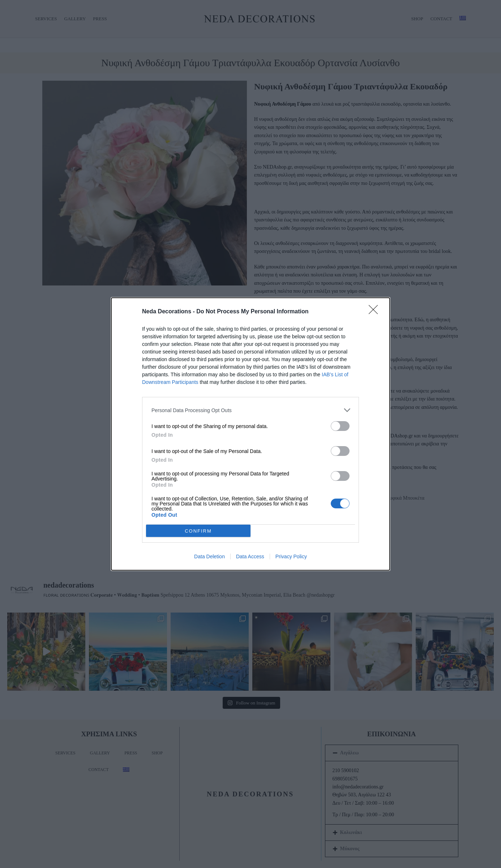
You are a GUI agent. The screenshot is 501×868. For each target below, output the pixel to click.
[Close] (376, 312)
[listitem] (250, 410)
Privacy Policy (291, 556)
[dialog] (250, 434)
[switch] (340, 426)
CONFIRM (198, 531)
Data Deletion (209, 556)
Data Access (250, 556)
